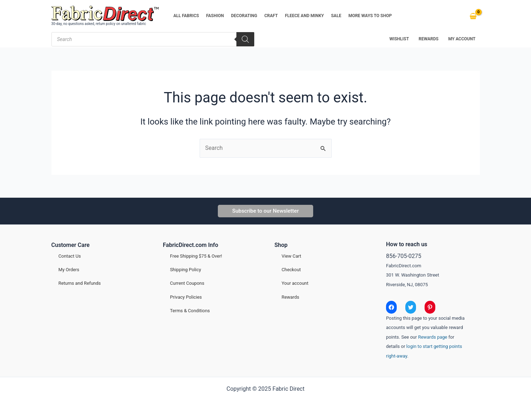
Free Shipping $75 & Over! (196, 256)
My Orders (69, 270)
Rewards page (433, 337)
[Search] (245, 39)
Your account (295, 283)
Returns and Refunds (80, 283)
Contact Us (70, 256)
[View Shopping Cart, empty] (473, 16)
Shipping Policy (186, 270)
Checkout (291, 270)
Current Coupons (187, 283)
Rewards (290, 297)
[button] (265, 211)
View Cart (292, 256)
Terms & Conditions (190, 311)
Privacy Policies (186, 297)
